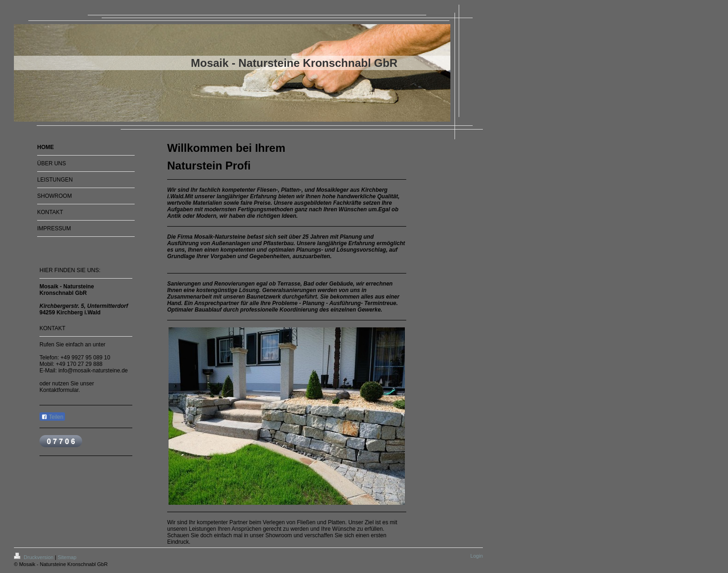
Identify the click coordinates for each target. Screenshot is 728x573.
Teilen (52, 417)
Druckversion (34, 557)
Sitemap (67, 557)
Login (477, 556)
